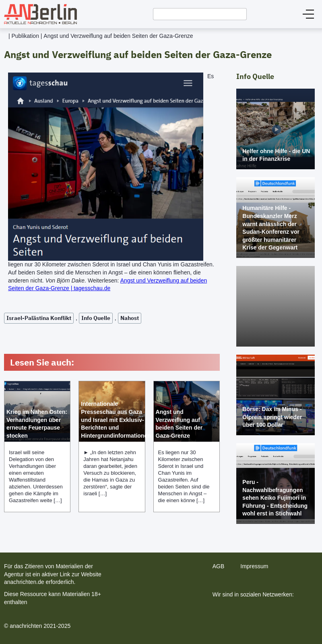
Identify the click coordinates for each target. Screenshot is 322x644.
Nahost (130, 318)
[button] (308, 14)
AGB (219, 566)
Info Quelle (96, 318)
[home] (38, 14)
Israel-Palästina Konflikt (39, 318)
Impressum (254, 566)
